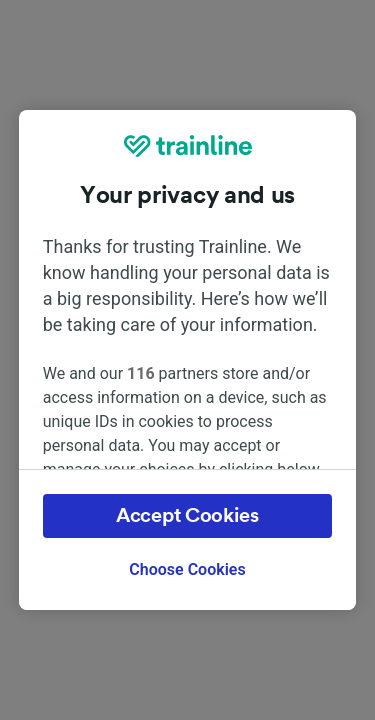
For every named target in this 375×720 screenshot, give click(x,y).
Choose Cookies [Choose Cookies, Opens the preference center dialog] (187, 569)
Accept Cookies (187, 516)
